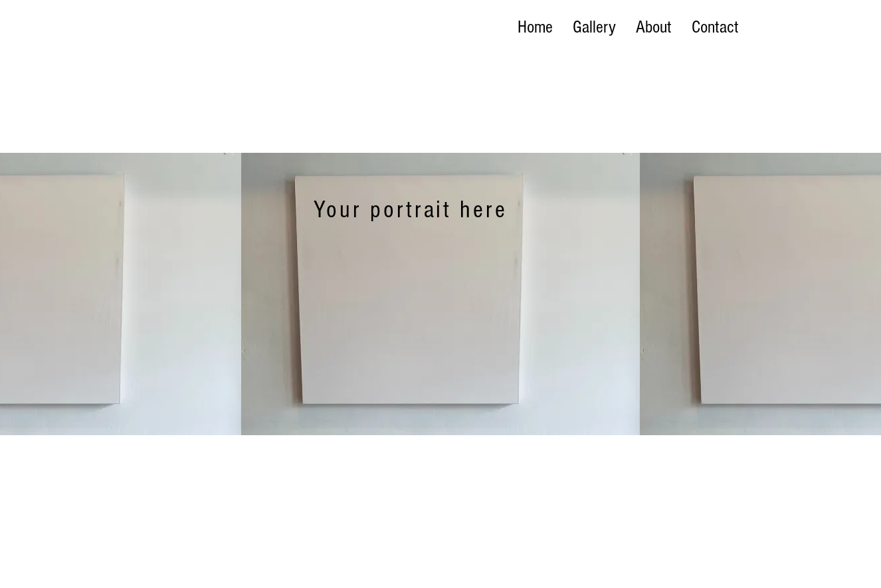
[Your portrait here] (412, 210)
